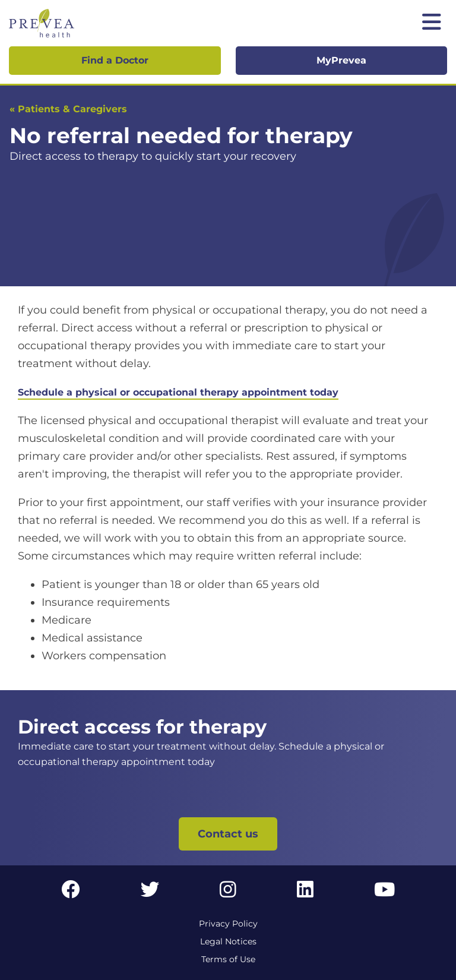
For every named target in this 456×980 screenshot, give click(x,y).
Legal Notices (228, 941)
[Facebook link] (71, 893)
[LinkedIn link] (305, 893)
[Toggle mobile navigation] (432, 23)
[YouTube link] (384, 893)
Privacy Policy (228, 924)
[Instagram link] (228, 893)
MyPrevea (341, 60)
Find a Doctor (115, 60)
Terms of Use (228, 959)
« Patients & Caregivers (68, 109)
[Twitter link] (150, 893)
